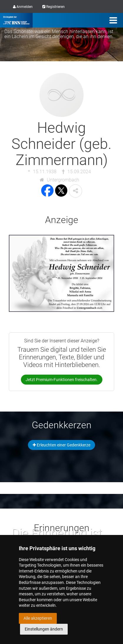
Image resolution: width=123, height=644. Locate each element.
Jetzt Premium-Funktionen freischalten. (62, 380)
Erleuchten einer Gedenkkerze (61, 445)
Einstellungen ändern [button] (44, 629)
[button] (75, 191)
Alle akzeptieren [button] (38, 618)
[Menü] (113, 20)
